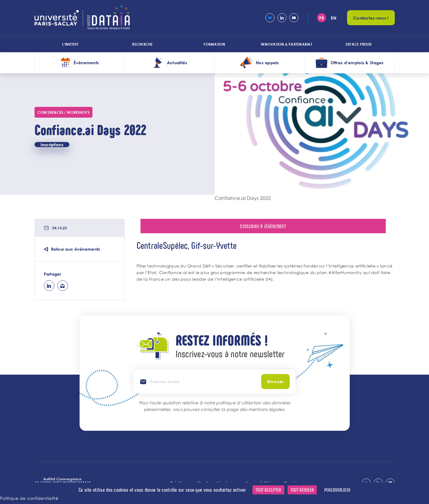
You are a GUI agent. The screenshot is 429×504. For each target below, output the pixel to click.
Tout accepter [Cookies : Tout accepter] (268, 490)
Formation (214, 44)
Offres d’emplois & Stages (357, 63)
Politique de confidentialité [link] (29, 498)
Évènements (86, 63)
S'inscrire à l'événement (263, 226)
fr (322, 18)
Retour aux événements (76, 249)
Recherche (142, 44)
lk (49, 286)
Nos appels (267, 63)
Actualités (177, 63)
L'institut (70, 44)
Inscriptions (52, 145)
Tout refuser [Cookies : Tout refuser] (302, 490)
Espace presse (359, 44)
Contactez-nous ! (371, 18)
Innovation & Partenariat (287, 44)
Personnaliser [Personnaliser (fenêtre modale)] (337, 490)
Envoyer (275, 381)
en (334, 18)
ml (63, 286)
